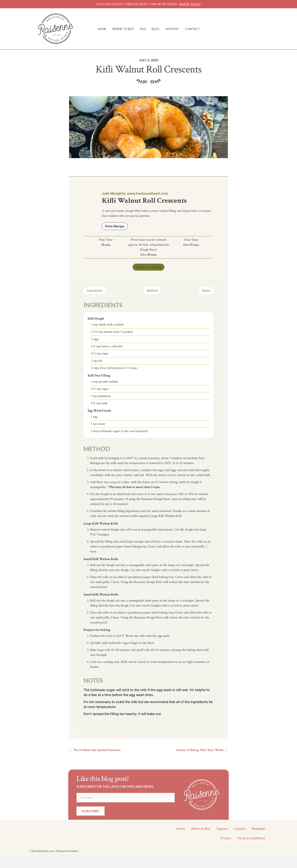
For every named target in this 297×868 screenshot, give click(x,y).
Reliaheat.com (46, 851)
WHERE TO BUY (190, 4)
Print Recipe (115, 226)
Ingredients (94, 291)
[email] (126, 798)
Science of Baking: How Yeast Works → (202, 750)
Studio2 (74, 851)
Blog (156, 29)
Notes (206, 291)
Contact (193, 29)
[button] (91, 811)
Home (102, 29)
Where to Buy (123, 29)
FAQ (143, 29)
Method (152, 291)
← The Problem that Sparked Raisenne (95, 750)
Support (172, 29)
